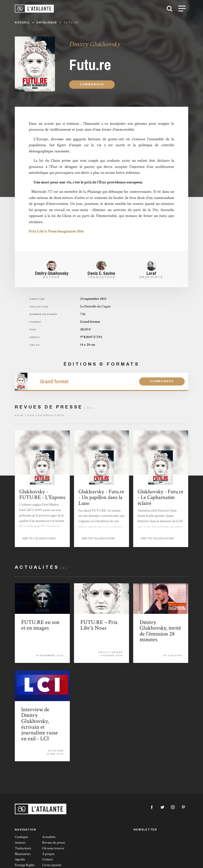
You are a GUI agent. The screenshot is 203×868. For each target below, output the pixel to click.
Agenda (20, 859)
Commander (92, 84)
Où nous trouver (53, 848)
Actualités (49, 837)
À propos (48, 854)
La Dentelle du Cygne (95, 306)
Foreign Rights (25, 865)
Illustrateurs (23, 854)
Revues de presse (54, 843)
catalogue (47, 23)
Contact (47, 859)
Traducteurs (23, 848)
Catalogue (21, 837)
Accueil (22, 23)
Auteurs (20, 843)
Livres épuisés (52, 865)
